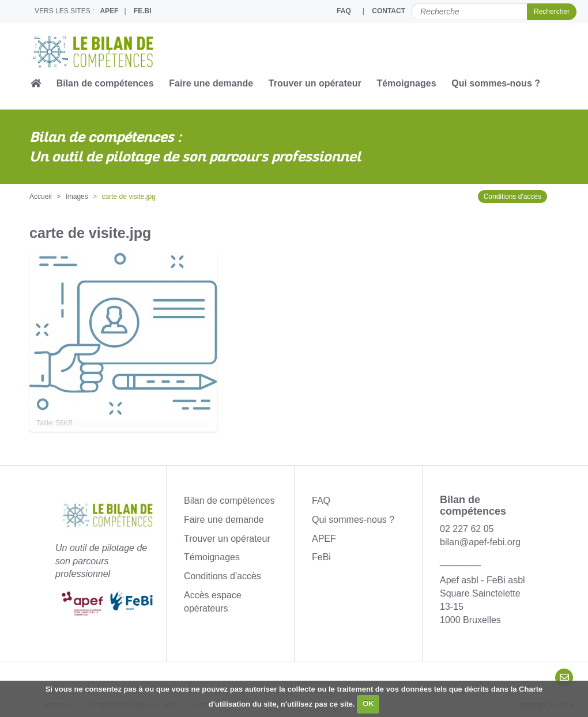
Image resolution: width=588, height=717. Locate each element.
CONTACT (389, 11)
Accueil (41, 197)
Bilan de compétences (105, 83)
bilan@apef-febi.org (480, 542)
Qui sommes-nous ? (496, 83)
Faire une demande (211, 83)
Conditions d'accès (512, 197)
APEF (109, 11)
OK (368, 703)
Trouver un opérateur (315, 83)
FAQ (344, 11)
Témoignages (406, 83)
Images (76, 197)
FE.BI (143, 11)
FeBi (321, 557)
